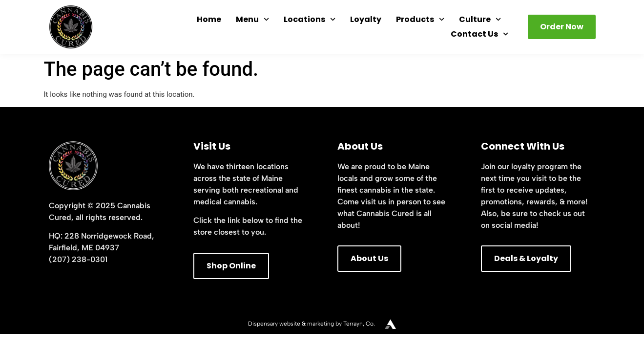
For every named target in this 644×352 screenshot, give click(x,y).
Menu (252, 20)
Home (209, 19)
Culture (480, 20)
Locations (310, 20)
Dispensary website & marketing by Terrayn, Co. (312, 324)
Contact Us (479, 34)
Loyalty (366, 19)
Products (420, 20)
